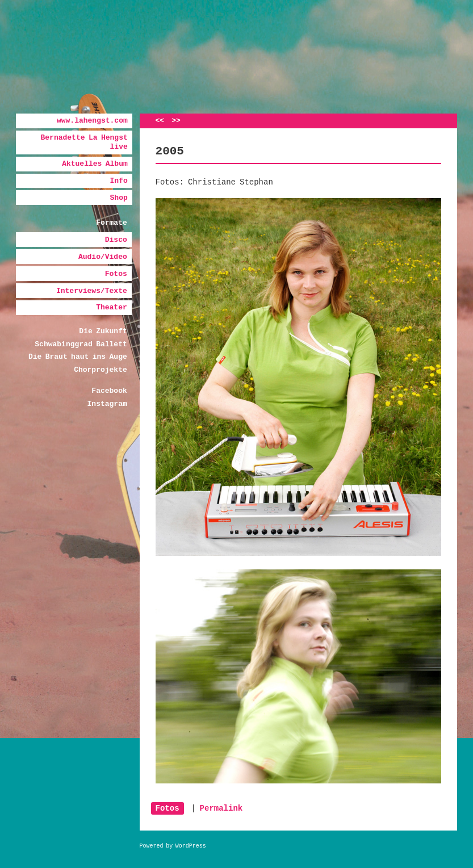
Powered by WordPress (173, 846)
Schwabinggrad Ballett (81, 344)
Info (119, 181)
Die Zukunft (103, 331)
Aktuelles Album (95, 164)
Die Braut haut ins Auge (78, 357)
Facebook (109, 391)
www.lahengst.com (92, 121)
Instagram (107, 404)
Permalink (221, 808)
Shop (119, 198)
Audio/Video (103, 257)
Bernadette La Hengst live (84, 142)
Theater (112, 307)
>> (176, 121)
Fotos (116, 274)
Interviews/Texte (92, 291)
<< (160, 121)
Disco (116, 240)
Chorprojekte (101, 370)
